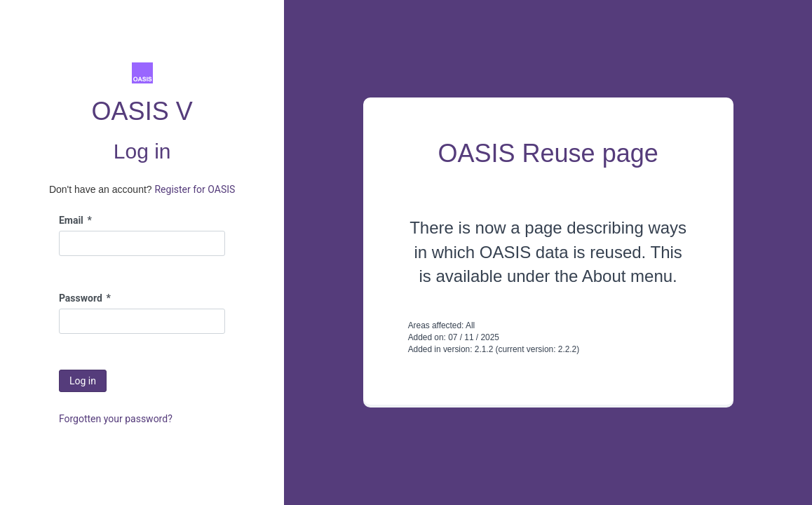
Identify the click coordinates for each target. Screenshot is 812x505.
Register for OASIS (195, 189)
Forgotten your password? (116, 419)
